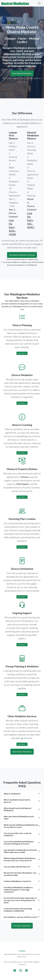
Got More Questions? (22, 926)
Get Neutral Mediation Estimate (22, 255)
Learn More (22, 353)
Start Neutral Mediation (22, 73)
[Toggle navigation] (39, 3)
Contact (22, 951)
